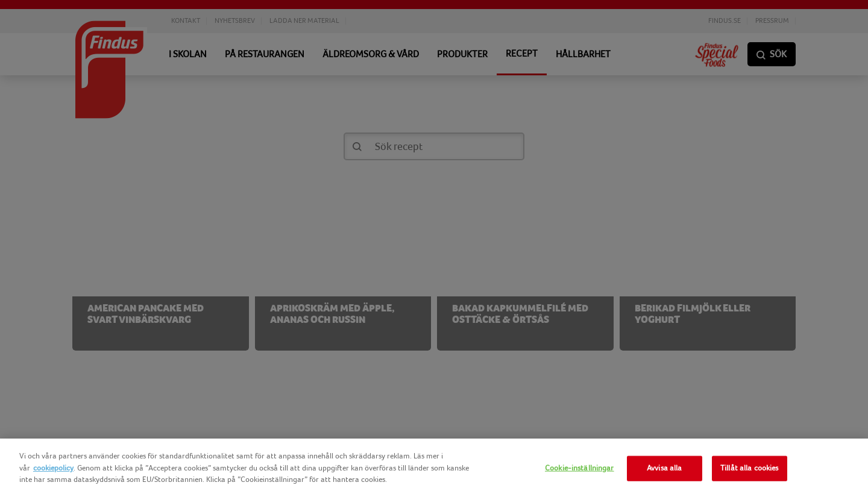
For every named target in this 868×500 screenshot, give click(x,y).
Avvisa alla (664, 468)
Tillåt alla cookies (749, 468)
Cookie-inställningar (580, 468)
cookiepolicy (53, 468)
